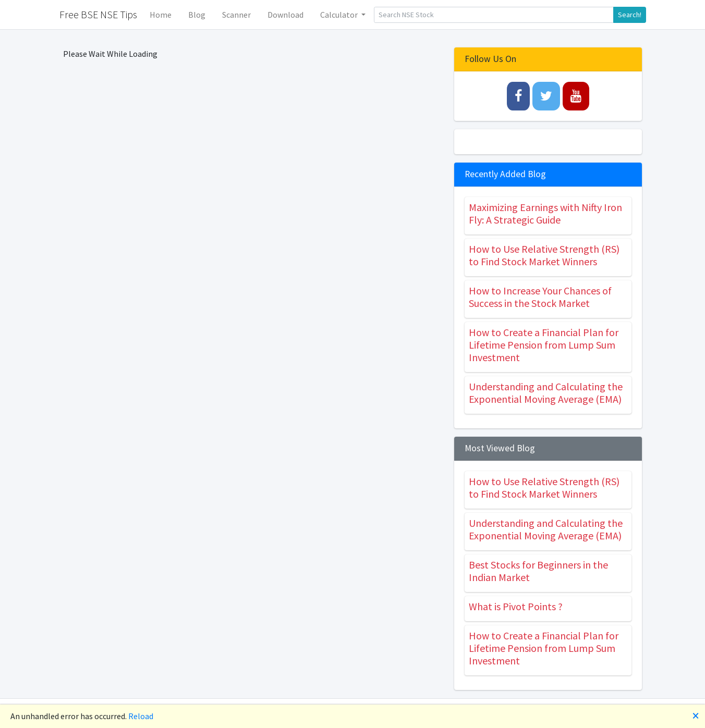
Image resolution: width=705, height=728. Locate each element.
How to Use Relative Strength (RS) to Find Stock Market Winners (544, 255)
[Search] (494, 15)
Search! (630, 15)
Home (161, 15)
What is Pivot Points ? (516, 606)
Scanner (236, 15)
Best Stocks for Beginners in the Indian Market (538, 571)
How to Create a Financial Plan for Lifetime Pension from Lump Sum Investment (544, 345)
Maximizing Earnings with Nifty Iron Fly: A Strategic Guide (545, 213)
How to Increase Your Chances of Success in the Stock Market (540, 297)
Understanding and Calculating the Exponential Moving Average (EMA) (546, 393)
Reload (141, 716)
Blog (197, 15)
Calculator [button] (340, 15)
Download (285, 15)
